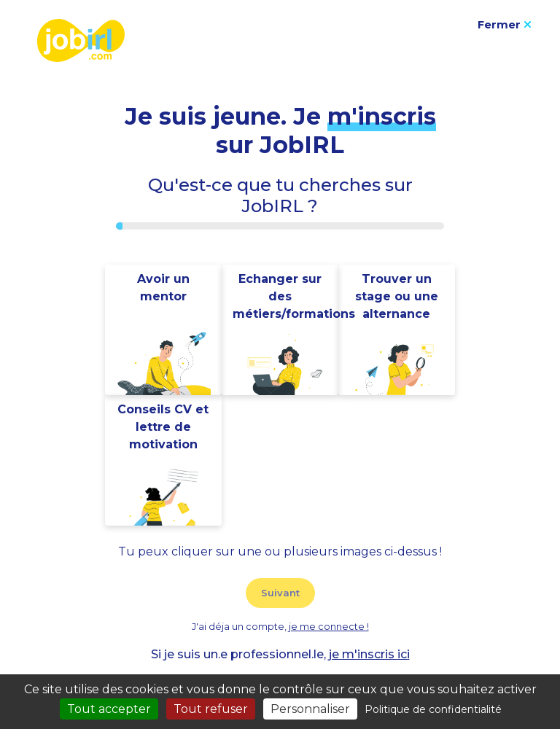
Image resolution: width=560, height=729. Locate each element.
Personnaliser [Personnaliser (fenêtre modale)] (310, 709)
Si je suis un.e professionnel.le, (280, 654)
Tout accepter (109, 709)
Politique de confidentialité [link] (433, 709)
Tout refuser (211, 709)
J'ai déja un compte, (280, 627)
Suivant (280, 593)
